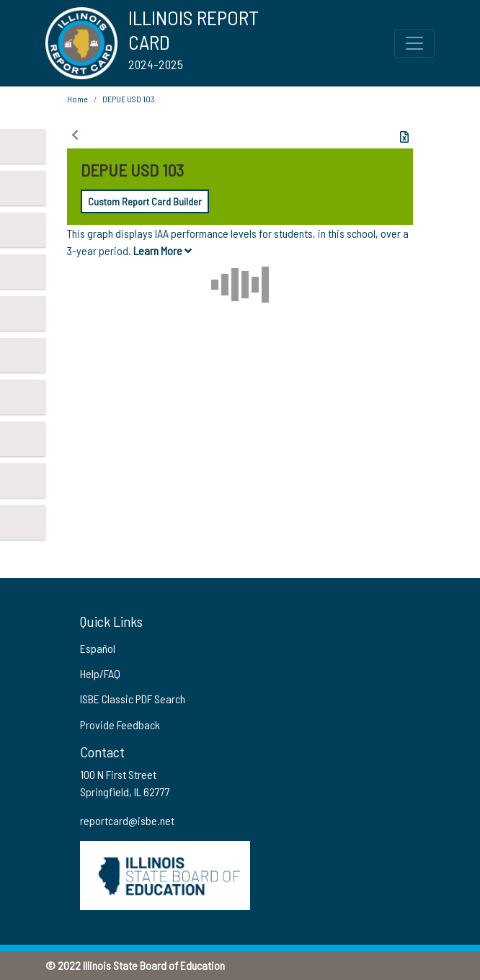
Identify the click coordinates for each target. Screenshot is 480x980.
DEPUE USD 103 (129, 99)
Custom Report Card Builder (145, 201)
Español (98, 648)
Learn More (163, 250)
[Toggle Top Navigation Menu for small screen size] (414, 43)
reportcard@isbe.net (127, 820)
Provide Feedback (120, 725)
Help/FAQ (100, 673)
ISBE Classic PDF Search (133, 699)
